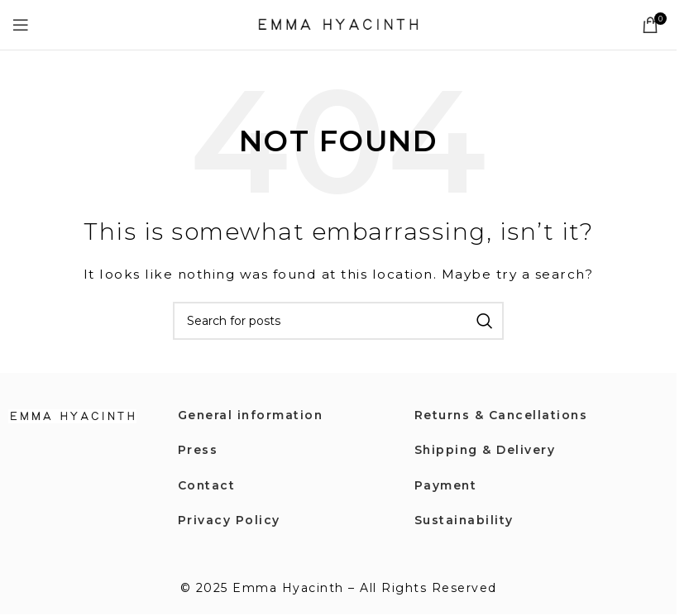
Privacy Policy (229, 520)
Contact (207, 485)
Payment (446, 485)
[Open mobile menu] (22, 25)
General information (252, 415)
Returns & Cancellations (502, 415)
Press (198, 450)
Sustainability (464, 520)
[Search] (338, 321)
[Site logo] (338, 24)
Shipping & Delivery (486, 450)
